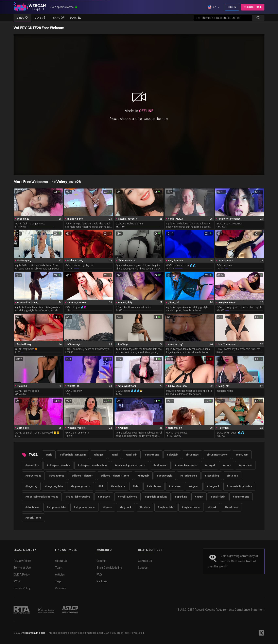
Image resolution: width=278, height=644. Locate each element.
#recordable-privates (239, 486)
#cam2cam (242, 455)
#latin (136, 486)
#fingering (31, 486)
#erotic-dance (189, 476)
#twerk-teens (33, 518)
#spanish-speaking (156, 497)
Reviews (60, 588)
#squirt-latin (218, 497)
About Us (61, 561)
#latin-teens (154, 486)
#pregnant (213, 486)
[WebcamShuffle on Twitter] (261, 633)
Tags (58, 581)
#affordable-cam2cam (73, 455)
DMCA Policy (22, 575)
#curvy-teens (33, 476)
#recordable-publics (78, 497)
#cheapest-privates (58, 465)
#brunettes (192, 455)
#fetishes (232, 476)
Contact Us (145, 561)
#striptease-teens (85, 507)
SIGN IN (232, 7)
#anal (115, 455)
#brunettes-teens (217, 455)
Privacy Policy (22, 561)
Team (59, 568)
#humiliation (118, 486)
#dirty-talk (143, 476)
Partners (102, 581)
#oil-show (175, 486)
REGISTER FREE (253, 7)
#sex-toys (104, 497)
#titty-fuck (126, 507)
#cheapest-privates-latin (92, 465)
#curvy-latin (245, 465)
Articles (60, 575)
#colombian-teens (186, 465)
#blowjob (172, 455)
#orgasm (194, 486)
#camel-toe (32, 465)
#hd (101, 486)
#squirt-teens (241, 497)
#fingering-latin (54, 486)
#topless (145, 507)
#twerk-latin (231, 507)
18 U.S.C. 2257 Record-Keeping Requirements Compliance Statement (220, 610)
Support (143, 568)
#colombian (160, 465)
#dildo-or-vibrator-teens (115, 476)
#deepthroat (56, 476)
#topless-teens (191, 507)
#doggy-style (165, 476)
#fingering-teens (81, 486)
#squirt (199, 497)
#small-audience (127, 497)
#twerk (212, 507)
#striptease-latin (56, 507)
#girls (49, 455)
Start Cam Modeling (109, 568)
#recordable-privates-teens (42, 497)
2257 (17, 581)
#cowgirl (210, 465)
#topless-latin (166, 507)
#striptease (32, 507)
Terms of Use (22, 568)
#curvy (227, 465)
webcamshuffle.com (34, 633)
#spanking (181, 497)
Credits (101, 561)
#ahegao (99, 455)
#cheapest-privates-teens (130, 465)
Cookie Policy (22, 588)
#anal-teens (152, 455)
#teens (107, 507)
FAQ (99, 575)
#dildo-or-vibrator (82, 476)
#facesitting (212, 476)
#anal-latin (131, 455)
